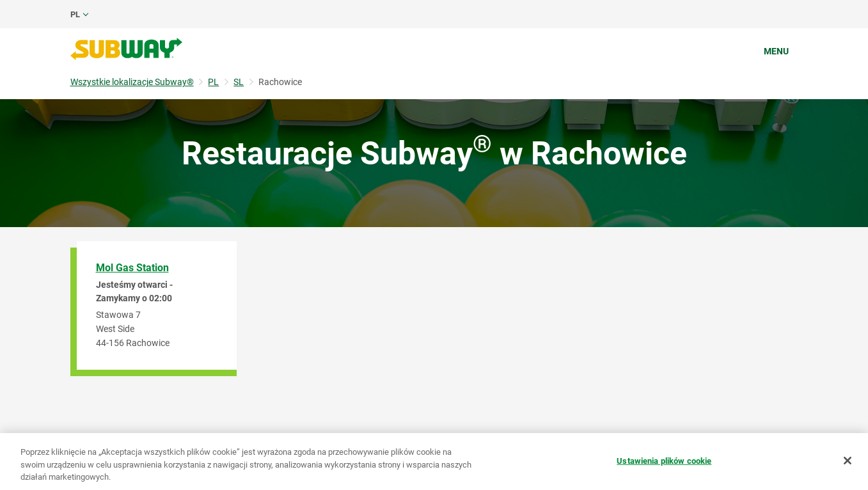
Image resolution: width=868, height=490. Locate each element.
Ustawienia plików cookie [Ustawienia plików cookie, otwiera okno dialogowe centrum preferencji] (664, 460)
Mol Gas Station (132, 268)
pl (75, 14)
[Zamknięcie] (848, 461)
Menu (776, 51)
